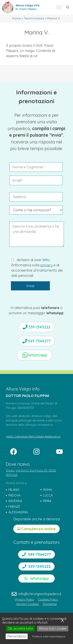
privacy (46, 265)
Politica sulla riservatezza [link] (49, 636)
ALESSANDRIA (18, 512)
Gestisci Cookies (28, 604)
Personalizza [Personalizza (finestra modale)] (17, 636)
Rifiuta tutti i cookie (53, 628)
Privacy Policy (25, 600)
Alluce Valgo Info (28, 5)
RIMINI (47, 501)
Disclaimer (50, 604)
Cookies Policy (48, 600)
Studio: (10, 470)
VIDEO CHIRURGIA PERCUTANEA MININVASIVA (33, 437)
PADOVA (14, 495)
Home (16, 18)
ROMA (47, 490)
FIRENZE (14, 507)
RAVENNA (15, 501)
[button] (68, 7)
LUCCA (48, 495)
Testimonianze (34, 18)
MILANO (14, 490)
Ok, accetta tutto (20, 628)
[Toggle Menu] (59, 7)
